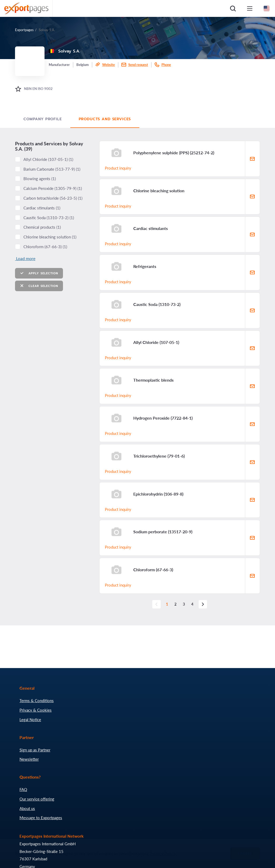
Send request (138, 65)
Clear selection (39, 286)
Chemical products (42, 227)
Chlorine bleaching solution (50, 237)
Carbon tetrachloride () (53, 198)
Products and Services (105, 119)
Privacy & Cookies (36, 710)
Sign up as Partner (35, 750)
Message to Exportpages (41, 818)
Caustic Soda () (49, 218)
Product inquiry (118, 168)
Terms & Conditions (37, 701)
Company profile (43, 119)
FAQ (23, 789)
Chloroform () (45, 247)
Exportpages (24, 30)
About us (27, 808)
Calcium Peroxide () (53, 188)
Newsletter (29, 759)
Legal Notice (30, 720)
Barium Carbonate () (52, 169)
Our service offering (37, 799)
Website (109, 65)
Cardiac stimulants (42, 208)
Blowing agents (40, 179)
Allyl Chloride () (48, 159)
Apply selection (39, 273)
